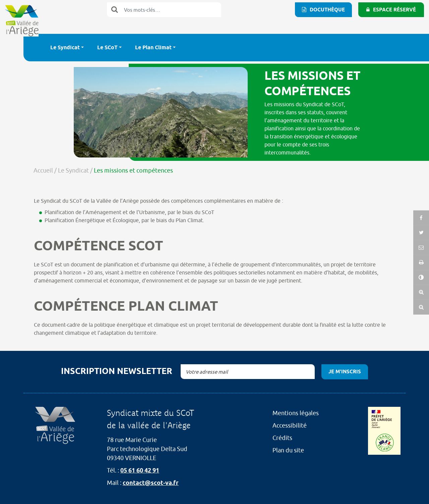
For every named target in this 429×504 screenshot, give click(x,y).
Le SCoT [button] (107, 47)
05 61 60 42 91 (140, 470)
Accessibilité (290, 425)
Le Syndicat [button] (65, 47)
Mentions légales (296, 413)
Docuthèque (327, 10)
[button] (421, 268)
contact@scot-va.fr (151, 483)
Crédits (282, 438)
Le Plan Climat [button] (153, 47)
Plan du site (288, 450)
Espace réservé (394, 10)
